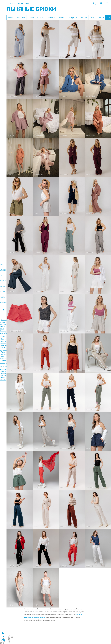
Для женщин (19, 3)
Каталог (11, 3)
